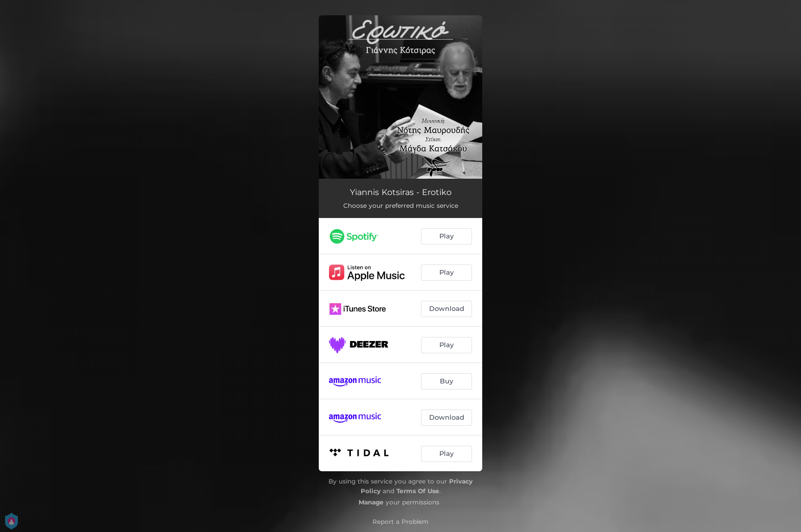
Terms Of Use (418, 491)
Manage (371, 502)
